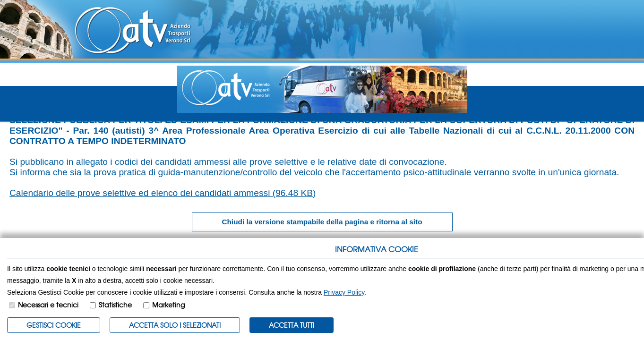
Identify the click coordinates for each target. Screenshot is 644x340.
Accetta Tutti (292, 325)
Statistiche (115, 305)
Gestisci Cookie (54, 325)
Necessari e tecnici (48, 305)
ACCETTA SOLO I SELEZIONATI (175, 325)
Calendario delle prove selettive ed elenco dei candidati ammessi (163, 193)
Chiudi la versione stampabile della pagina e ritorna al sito (322, 222)
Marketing (168, 305)
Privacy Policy (344, 292)
